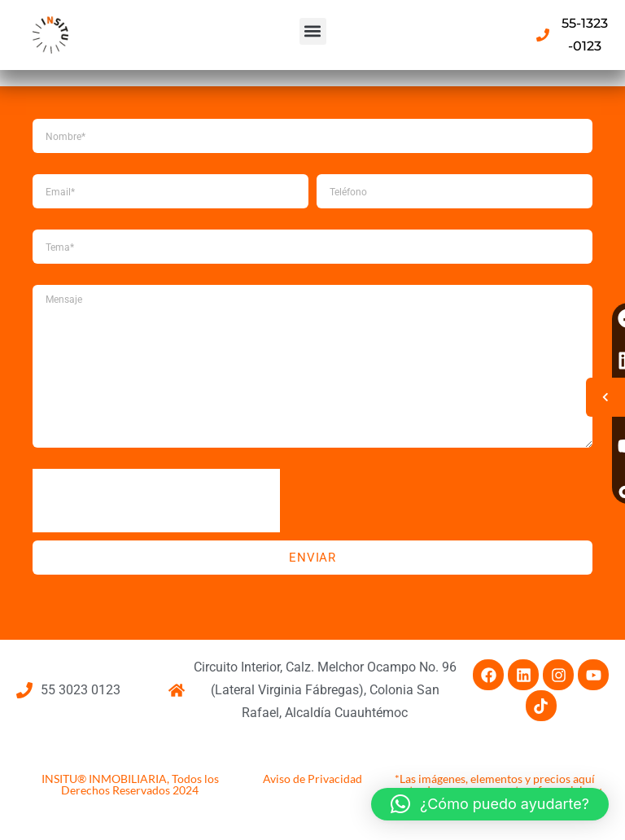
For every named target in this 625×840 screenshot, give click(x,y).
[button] (313, 31)
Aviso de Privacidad (312, 779)
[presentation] (156, 501)
